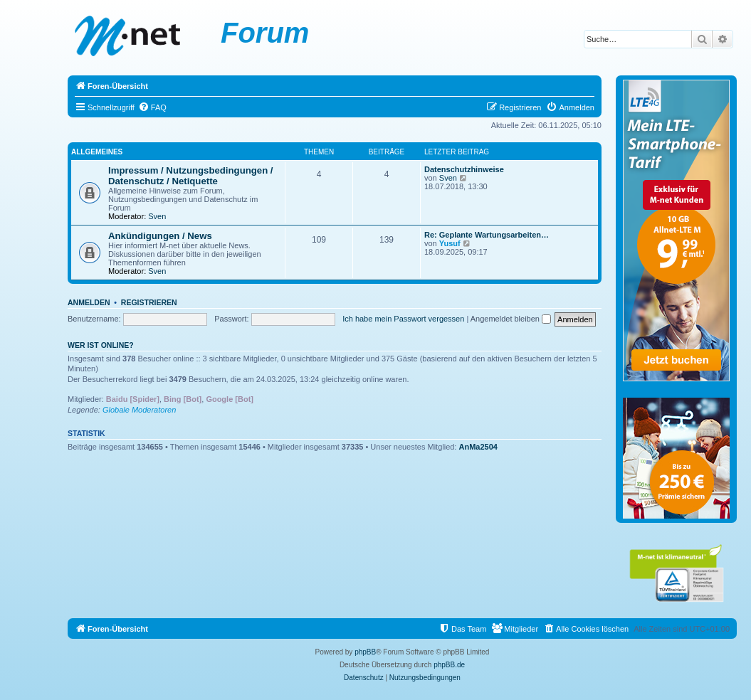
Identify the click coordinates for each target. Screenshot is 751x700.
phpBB (365, 652)
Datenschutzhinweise (464, 169)
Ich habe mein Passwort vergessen (403, 319)
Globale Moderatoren (139, 410)
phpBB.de (449, 665)
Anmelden (89, 302)
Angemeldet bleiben (511, 319)
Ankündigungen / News (160, 236)
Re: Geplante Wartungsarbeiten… (487, 235)
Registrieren (149, 302)
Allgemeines (97, 152)
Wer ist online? (101, 345)
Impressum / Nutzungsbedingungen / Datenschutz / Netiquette (191, 176)
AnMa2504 (478, 447)
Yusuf (450, 243)
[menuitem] (152, 107)
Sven (157, 216)
